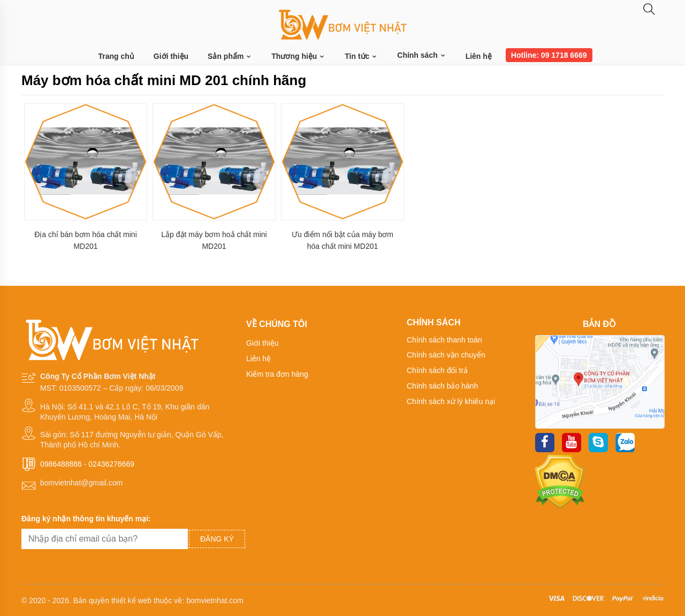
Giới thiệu (171, 56)
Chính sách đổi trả (437, 370)
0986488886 (61, 464)
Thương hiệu (298, 56)
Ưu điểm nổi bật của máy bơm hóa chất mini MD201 (342, 240)
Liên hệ (479, 56)
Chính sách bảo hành (442, 386)
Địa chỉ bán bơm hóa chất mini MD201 (86, 240)
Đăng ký (217, 539)
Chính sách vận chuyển (446, 355)
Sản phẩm (230, 56)
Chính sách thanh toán (444, 340)
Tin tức (361, 56)
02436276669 (111, 464)
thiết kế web (131, 600)
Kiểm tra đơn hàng (277, 374)
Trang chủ (116, 56)
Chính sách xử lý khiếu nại (451, 401)
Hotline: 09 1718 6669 (549, 55)
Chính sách (421, 55)
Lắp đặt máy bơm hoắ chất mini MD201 (214, 240)
